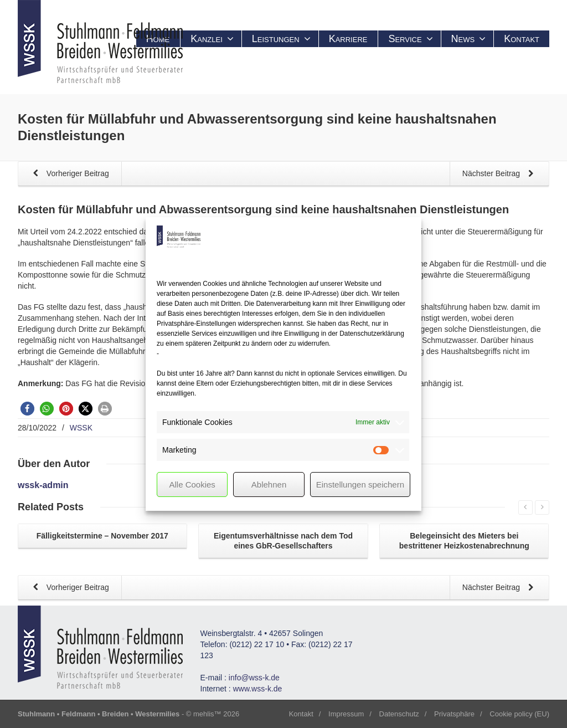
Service (410, 39)
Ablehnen (269, 485)
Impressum (346, 714)
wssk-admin (43, 485)
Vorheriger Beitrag (69, 174)
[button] (27, 409)
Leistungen (281, 39)
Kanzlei (212, 39)
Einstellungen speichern (360, 485)
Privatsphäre (454, 714)
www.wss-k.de (258, 689)
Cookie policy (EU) (519, 714)
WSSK (81, 428)
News (469, 39)
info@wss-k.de (254, 678)
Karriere (348, 39)
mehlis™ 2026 (216, 714)
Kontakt (522, 39)
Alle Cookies (192, 485)
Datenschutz (399, 714)
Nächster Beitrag (500, 174)
